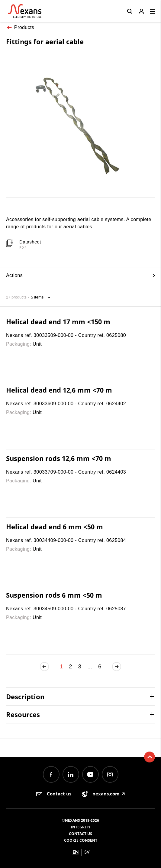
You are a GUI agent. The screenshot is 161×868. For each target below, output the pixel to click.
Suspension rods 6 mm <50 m (54, 595)
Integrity (80, 827)
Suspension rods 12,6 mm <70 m (59, 458)
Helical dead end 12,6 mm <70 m (59, 390)
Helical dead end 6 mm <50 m (55, 527)
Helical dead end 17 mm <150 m (58, 321)
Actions (80, 275)
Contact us (80, 834)
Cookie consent (81, 840)
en (76, 852)
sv (87, 852)
